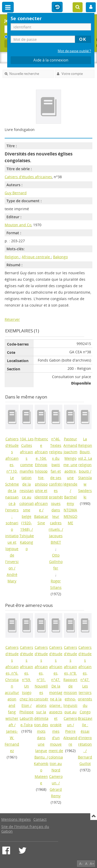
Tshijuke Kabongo (27, 542)
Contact (40, 819)
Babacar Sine (41, 520)
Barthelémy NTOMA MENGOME (70, 510)
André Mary (12, 578)
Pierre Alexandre (70, 738)
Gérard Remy (56, 793)
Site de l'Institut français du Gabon (25, 829)
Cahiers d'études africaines (28, 177)
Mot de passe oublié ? (74, 51)
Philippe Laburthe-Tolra (27, 718)
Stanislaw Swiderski (85, 487)
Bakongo (60, 257)
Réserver (12, 319)
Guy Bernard (16, 193)
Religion (12, 257)
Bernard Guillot (85, 760)
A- (81, 863)
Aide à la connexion (51, 60)
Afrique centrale (36, 257)
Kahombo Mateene (41, 773)
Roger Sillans (56, 584)
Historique (57, 7)
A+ (92, 863)
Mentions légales (16, 819)
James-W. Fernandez (12, 741)
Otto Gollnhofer (56, 562)
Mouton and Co (18, 225)
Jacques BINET (56, 539)
